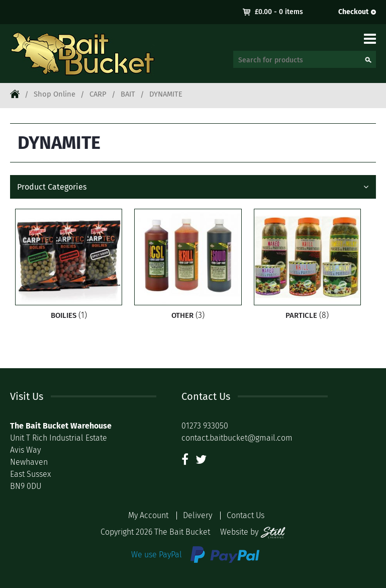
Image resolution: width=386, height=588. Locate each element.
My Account (148, 515)
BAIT (128, 94)
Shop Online (55, 94)
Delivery (198, 515)
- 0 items (279, 12)
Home (15, 94)
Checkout (353, 12)
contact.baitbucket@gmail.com (237, 438)
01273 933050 (205, 426)
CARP (98, 94)
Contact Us (246, 515)
